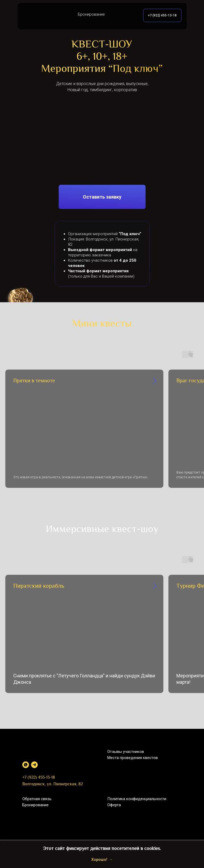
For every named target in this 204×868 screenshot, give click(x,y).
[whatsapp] (26, 765)
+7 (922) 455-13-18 (39, 778)
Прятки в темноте (34, 381)
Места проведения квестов (133, 758)
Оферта (114, 805)
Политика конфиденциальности (137, 799)
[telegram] (34, 765)
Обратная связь (37, 799)
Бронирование (35, 805)
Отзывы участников (126, 752)
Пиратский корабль (39, 586)
